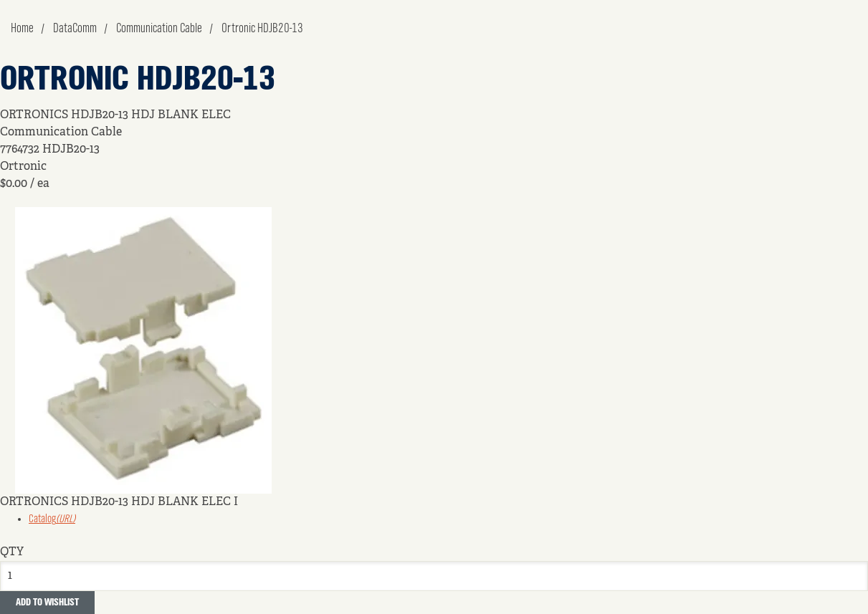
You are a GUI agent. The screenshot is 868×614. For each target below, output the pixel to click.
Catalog (52, 519)
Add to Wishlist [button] (47, 603)
